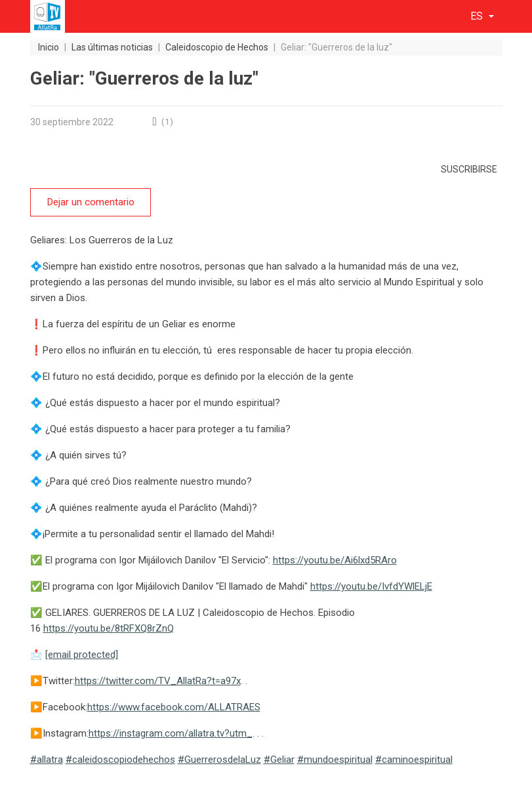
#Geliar (279, 759)
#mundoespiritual (335, 759)
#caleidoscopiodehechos (120, 759)
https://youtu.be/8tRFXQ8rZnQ (109, 628)
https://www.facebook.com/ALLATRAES (174, 706)
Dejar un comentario (90, 202)
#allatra (47, 759)
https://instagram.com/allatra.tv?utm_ (171, 733)
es (478, 16)
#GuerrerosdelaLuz (219, 759)
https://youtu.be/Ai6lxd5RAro (335, 559)
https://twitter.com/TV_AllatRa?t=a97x (158, 680)
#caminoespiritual (414, 759)
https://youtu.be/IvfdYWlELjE (371, 586)
